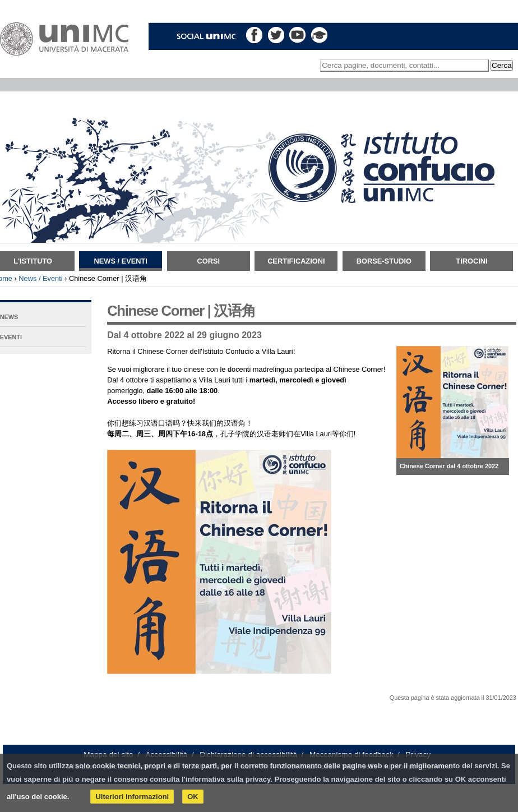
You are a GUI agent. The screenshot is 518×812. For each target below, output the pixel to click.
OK (193, 797)
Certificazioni (296, 261)
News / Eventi (121, 261)
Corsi (208, 261)
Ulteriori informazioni (132, 797)
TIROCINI (471, 261)
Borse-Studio (384, 261)
